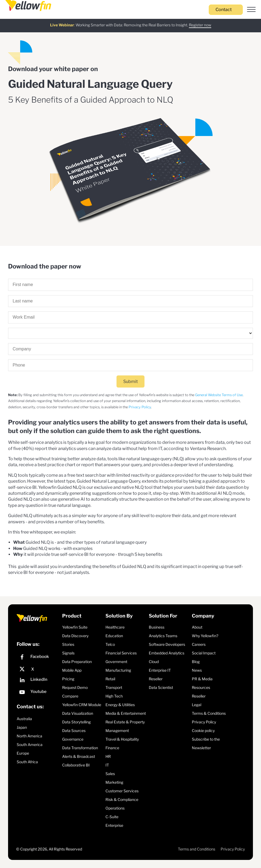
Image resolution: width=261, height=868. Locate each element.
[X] (38, 669)
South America (30, 745)
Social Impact (204, 653)
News (197, 670)
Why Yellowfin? (205, 636)
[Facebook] (38, 658)
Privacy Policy (140, 407)
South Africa (27, 762)
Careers (199, 644)
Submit (130, 381)
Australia (24, 719)
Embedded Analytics (167, 653)
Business (157, 627)
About (197, 627)
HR (108, 756)
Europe (23, 753)
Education (114, 636)
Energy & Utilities (120, 705)
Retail (110, 679)
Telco (110, 644)
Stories (68, 644)
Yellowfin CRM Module (82, 705)
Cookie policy (203, 731)
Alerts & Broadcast (79, 756)
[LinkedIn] (38, 681)
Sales (110, 774)
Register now (200, 22)
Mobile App (72, 670)
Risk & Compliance (122, 799)
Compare (70, 696)
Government (116, 662)
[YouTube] (38, 693)
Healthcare (115, 627)
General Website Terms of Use (219, 395)
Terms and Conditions (197, 849)
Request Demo (75, 687)
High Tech (114, 696)
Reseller (156, 679)
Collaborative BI (76, 765)
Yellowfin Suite (75, 627)
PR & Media (202, 679)
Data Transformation (80, 748)
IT (107, 765)
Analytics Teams (163, 636)
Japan (22, 727)
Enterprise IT (160, 670)
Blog (196, 662)
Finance (112, 748)
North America (29, 736)
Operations (115, 808)
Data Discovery (75, 636)
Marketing (114, 782)
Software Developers (167, 644)
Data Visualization (78, 713)
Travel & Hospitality (122, 739)
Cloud (154, 662)
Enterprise (114, 825)
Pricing (68, 679)
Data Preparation (77, 662)
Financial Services (121, 653)
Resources (201, 687)
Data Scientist (161, 687)
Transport (114, 687)
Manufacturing (118, 670)
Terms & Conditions (209, 713)
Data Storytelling (76, 722)
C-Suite (112, 817)
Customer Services (122, 791)
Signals (68, 653)
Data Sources (74, 731)
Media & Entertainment (126, 713)
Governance (73, 739)
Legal (197, 705)
